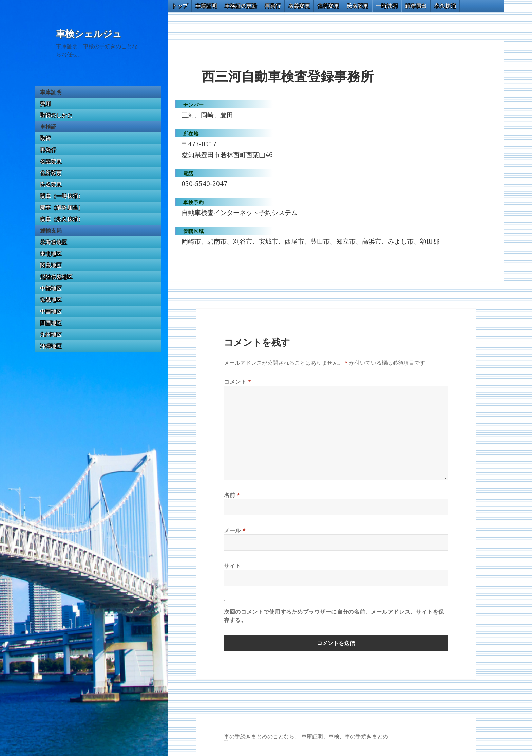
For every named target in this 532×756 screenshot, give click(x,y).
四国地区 (51, 323)
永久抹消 (445, 6)
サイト (232, 566)
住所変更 (51, 173)
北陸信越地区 (56, 277)
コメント (238, 382)
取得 (45, 138)
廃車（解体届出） (62, 207)
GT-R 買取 (225, 741)
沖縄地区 (51, 346)
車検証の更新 (241, 6)
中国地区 (51, 311)
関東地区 (51, 265)
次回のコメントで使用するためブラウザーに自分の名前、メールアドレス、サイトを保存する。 (334, 616)
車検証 (48, 127)
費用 (45, 104)
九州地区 (51, 334)
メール (235, 530)
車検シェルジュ (89, 34)
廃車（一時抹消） (62, 196)
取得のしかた (56, 115)
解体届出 (416, 6)
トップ (180, 6)
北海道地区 (54, 242)
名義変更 (51, 161)
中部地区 (51, 288)
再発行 (48, 150)
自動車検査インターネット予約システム (240, 213)
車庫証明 (51, 92)
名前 (232, 495)
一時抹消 (387, 6)
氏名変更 (51, 184)
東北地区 (51, 254)
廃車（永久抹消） (62, 219)
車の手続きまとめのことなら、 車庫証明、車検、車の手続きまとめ (306, 736)
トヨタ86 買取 (227, 741)
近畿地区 (51, 300)
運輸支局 (51, 231)
